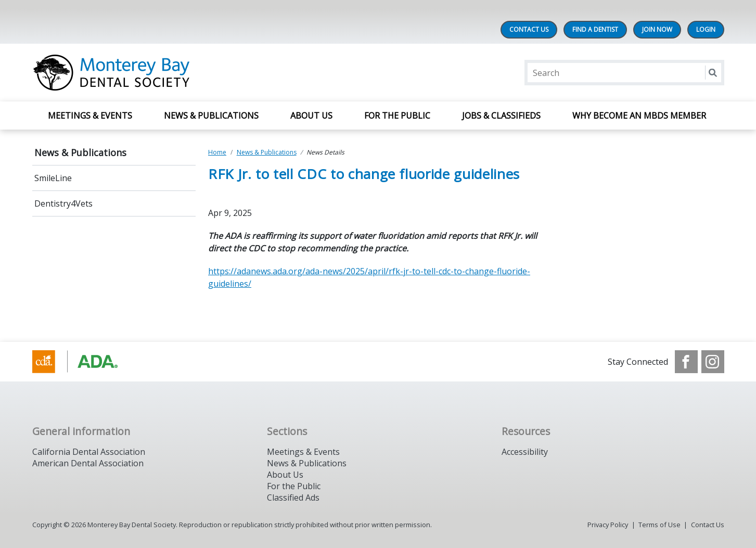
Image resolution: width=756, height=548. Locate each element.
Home (217, 152)
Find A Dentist (595, 29)
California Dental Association (89, 452)
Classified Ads (293, 498)
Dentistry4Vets (63, 203)
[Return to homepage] (167, 73)
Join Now (657, 29)
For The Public (397, 116)
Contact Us (529, 29)
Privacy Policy (608, 525)
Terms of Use (659, 525)
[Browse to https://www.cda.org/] (85, 362)
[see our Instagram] (713, 362)
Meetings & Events (90, 116)
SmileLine (53, 178)
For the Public (294, 486)
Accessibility (525, 452)
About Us (311, 116)
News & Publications (211, 116)
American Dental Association (88, 463)
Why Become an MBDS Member (640, 116)
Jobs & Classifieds (501, 116)
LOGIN (706, 29)
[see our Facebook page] (686, 362)
